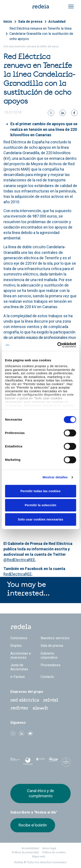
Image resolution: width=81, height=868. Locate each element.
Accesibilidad (30, 848)
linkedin (22, 733)
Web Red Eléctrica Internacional (19, 708)
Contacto (47, 677)
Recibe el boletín (33, 825)
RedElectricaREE (18, 574)
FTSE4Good (28, 763)
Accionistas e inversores (21, 655)
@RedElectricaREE (19, 560)
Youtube (30, 733)
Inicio (8, 22)
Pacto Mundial (40, 762)
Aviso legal (49, 848)
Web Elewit (40, 708)
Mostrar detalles (55, 477)
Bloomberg (66, 763)
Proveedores (51, 665)
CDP (53, 762)
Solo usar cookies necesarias (40, 519)
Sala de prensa (30, 22)
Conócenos (19, 638)
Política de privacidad (25, 852)
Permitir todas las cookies (41, 491)
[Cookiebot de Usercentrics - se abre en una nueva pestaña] (58, 345)
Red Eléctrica (25, 700)
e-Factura (17, 677)
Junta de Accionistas (19, 667)
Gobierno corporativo (49, 655)
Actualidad (57, 22)
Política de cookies (54, 852)
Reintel (51, 700)
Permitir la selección (41, 505)
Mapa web (39, 856)
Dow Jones (15, 762)
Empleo (16, 646)
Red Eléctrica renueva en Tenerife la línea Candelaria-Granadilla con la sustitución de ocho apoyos (41, 34)
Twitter (13, 733)
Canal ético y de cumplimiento (40, 793)
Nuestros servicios (55, 638)
